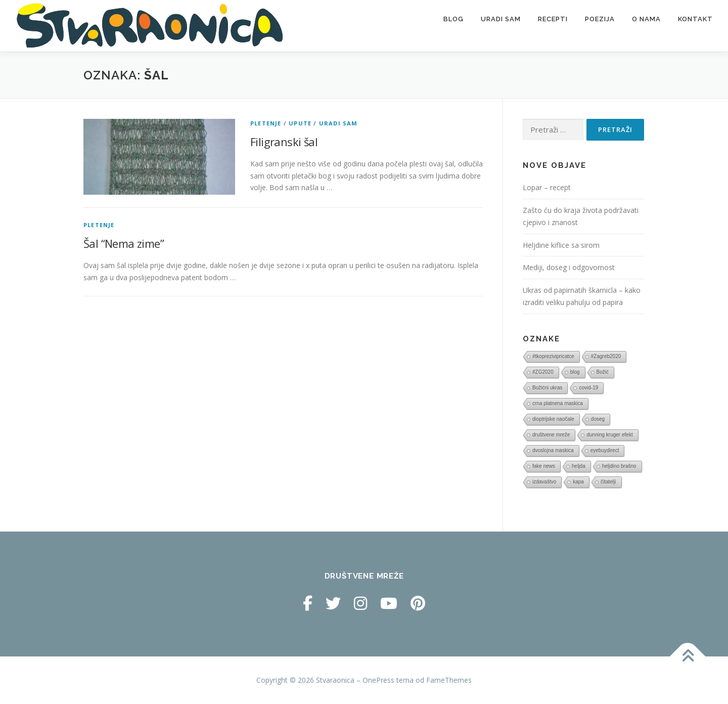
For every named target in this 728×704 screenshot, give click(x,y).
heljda (579, 466)
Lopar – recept (547, 187)
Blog (453, 19)
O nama (646, 19)
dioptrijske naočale (553, 419)
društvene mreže (551, 435)
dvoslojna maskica (553, 450)
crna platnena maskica (558, 403)
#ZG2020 (543, 372)
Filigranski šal (284, 142)
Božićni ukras (547, 388)
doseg (598, 419)
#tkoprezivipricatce (553, 356)
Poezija (600, 19)
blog (575, 372)
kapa (578, 482)
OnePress (378, 680)
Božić (603, 372)
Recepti (553, 19)
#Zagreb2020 (606, 356)
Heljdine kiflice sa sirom (561, 245)
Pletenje (266, 123)
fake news (544, 466)
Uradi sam (501, 19)
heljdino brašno (619, 466)
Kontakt (695, 19)
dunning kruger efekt (609, 435)
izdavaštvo (544, 482)
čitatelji (608, 482)
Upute (300, 123)
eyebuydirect (605, 450)
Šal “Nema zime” (124, 243)
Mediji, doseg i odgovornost (569, 267)
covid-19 (588, 388)
